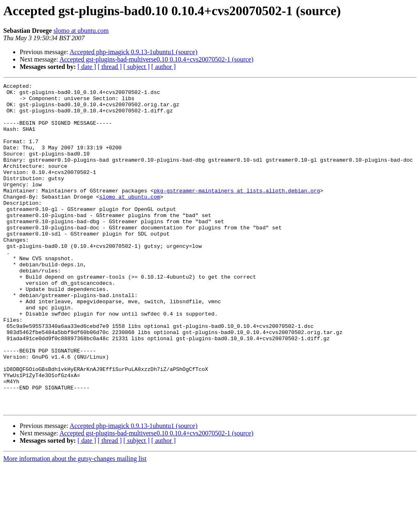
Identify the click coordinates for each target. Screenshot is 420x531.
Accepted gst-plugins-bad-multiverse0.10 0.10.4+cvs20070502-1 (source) (156, 59)
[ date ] (87, 67)
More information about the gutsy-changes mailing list (75, 524)
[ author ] (164, 67)
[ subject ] (137, 67)
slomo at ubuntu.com (81, 31)
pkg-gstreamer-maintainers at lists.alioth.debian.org (237, 213)
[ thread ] (110, 67)
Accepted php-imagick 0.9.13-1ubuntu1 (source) (134, 52)
